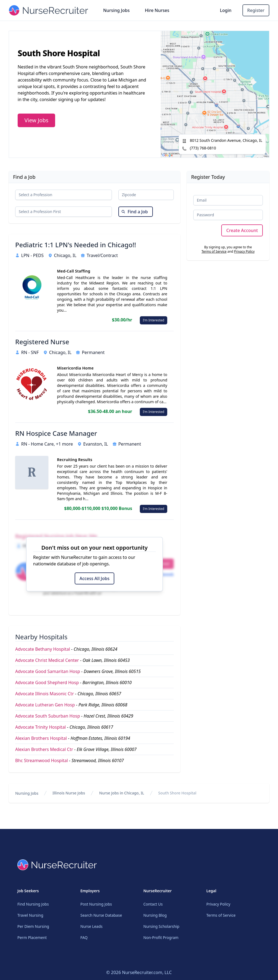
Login (226, 10)
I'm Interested (154, 320)
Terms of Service (214, 251)
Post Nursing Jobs (96, 904)
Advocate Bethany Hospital (43, 649)
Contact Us (153, 904)
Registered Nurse (42, 342)
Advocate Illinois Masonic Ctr (45, 694)
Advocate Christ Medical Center (47, 660)
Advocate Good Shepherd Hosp (47, 682)
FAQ (84, 937)
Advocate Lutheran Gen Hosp (45, 705)
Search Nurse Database (101, 915)
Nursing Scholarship (161, 926)
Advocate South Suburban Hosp (48, 716)
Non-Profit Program (161, 937)
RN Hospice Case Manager (56, 433)
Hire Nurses (157, 10)
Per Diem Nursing (33, 926)
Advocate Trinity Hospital (40, 727)
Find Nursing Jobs (33, 904)
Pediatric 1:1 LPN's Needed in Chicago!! (76, 245)
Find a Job (135, 212)
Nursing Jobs (116, 10)
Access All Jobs (94, 578)
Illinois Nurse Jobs (69, 793)
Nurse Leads (91, 926)
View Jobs (36, 120)
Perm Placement (32, 937)
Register (256, 10)
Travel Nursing (30, 915)
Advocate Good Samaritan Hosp (48, 671)
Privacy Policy (244, 251)
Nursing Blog (155, 915)
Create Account (242, 230)
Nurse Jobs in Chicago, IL (121, 793)
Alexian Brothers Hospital (41, 738)
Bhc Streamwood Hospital (42, 760)
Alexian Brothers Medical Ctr (44, 749)
